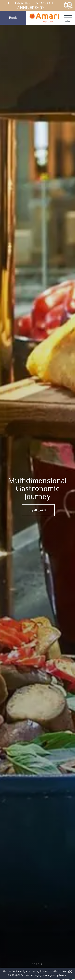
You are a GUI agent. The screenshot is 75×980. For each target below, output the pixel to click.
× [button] (71, 972)
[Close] (5, 5)
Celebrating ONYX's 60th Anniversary (39, 5)
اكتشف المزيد (38, 510)
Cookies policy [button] (15, 975)
